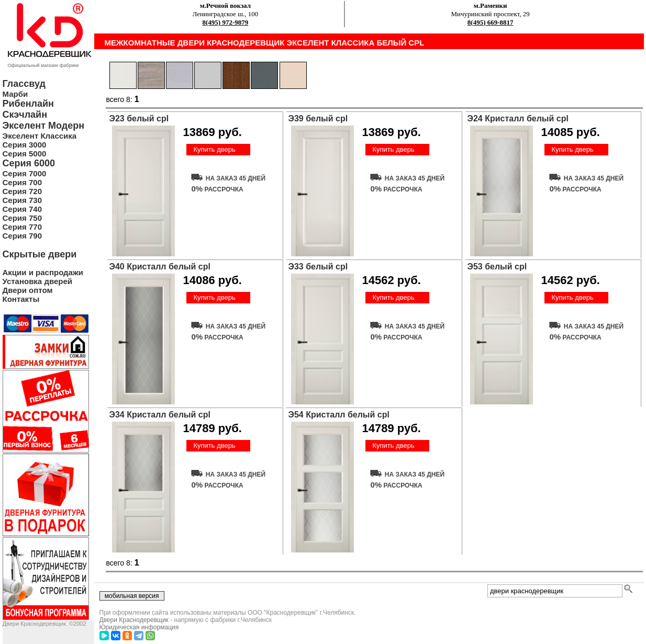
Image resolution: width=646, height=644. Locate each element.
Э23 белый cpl (139, 118)
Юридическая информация (139, 627)
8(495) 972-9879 (226, 22)
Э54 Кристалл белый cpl (339, 415)
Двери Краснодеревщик (134, 620)
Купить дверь (214, 149)
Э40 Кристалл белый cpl (160, 267)
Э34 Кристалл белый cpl (160, 415)
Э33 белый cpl (318, 267)
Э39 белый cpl (318, 118)
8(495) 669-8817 (491, 22)
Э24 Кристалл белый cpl (518, 118)
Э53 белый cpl (497, 267)
